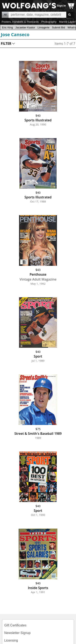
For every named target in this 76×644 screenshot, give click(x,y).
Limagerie (43, 27)
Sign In (61, 6)
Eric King (7, 27)
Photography (49, 22)
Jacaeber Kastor (25, 27)
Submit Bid (58, 27)
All (5, 15)
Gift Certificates (15, 625)
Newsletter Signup (17, 633)
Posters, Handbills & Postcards (20, 22)
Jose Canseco (15, 34)
